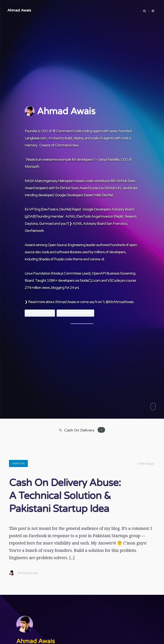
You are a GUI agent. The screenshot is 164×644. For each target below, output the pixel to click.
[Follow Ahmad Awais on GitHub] (75, 313)
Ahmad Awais (19, 10)
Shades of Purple (51, 259)
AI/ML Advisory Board (89, 224)
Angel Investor (102, 216)
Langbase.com (36, 138)
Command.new (66, 145)
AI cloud (54, 138)
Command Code (69, 131)
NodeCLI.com (90, 281)
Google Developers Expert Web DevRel (84, 195)
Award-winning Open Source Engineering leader (60, 245)
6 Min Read (146, 464)
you (63, 224)
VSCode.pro (116, 281)
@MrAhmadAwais (120, 302)
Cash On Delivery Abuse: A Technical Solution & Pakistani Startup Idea (65, 496)
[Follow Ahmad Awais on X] (40, 313)
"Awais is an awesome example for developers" (59, 159)
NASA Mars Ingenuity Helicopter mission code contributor (67, 181)
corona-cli (97, 259)
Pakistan (18, 463)
